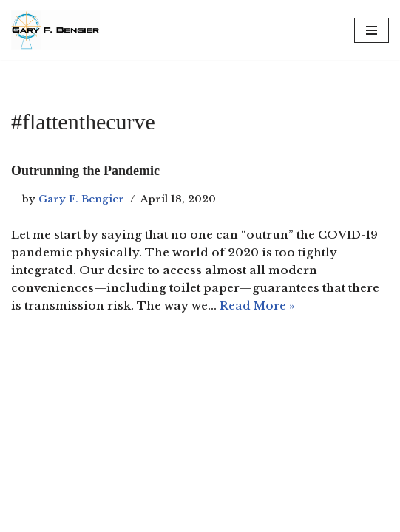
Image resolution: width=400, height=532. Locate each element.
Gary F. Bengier (81, 199)
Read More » (257, 306)
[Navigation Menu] (372, 30)
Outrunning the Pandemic (85, 171)
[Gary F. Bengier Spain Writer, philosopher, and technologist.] (55, 30)
